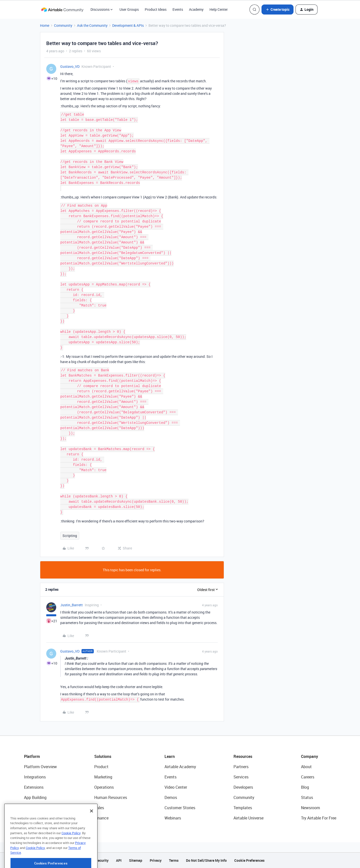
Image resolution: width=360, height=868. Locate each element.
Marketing (103, 777)
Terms (174, 860)
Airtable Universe (248, 818)
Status (307, 797)
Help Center (219, 9)
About (306, 767)
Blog (305, 787)
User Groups (129, 9)
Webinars (173, 818)
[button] (277, 10)
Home (45, 25)
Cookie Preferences (249, 860)
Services (241, 777)
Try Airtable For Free (319, 818)
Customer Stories (180, 808)
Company (309, 756)
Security (102, 860)
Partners (241, 767)
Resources (243, 756)
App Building (35, 797)
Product (101, 767)
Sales (99, 808)
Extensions (34, 787)
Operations (104, 787)
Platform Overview (40, 767)
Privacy (156, 860)
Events (178, 9)
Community (63, 25)
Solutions (103, 756)
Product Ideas (156, 9)
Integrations (35, 777)
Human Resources (111, 797)
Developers (243, 787)
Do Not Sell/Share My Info (206, 860)
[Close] (91, 826)
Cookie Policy (71, 848)
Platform (32, 756)
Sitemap (136, 860)
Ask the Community (92, 25)
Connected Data (38, 818)
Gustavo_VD (70, 66)
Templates (243, 808)
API (119, 860)
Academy (196, 9)
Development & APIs (128, 25)
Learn (170, 756)
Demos (171, 797)
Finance (101, 818)
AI (26, 808)
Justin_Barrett (71, 605)
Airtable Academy (180, 767)
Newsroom (310, 808)
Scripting (70, 536)
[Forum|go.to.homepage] (62, 10)
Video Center (176, 787)
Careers (308, 777)
